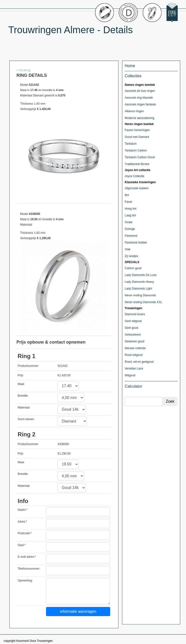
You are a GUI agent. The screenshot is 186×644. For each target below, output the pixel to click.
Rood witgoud (134, 355)
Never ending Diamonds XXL (143, 302)
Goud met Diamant (137, 137)
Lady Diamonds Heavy (139, 282)
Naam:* (23, 510)
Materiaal (24, 408)
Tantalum (131, 144)
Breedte (23, 396)
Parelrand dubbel (136, 243)
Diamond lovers (135, 314)
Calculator (133, 386)
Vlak (128, 249)
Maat (21, 384)
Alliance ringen (134, 111)
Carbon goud (133, 268)
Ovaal (128, 222)
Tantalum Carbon (136, 150)
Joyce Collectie (135, 176)
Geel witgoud (133, 321)
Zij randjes (131, 256)
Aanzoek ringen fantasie (140, 104)
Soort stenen (26, 419)
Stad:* (22, 545)
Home (130, 66)
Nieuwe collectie (135, 348)
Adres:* (22, 522)
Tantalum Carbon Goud (140, 157)
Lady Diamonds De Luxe (141, 275)
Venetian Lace (134, 369)
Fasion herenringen (137, 130)
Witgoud (130, 375)
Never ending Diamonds (140, 295)
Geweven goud (135, 341)
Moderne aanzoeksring (139, 118)
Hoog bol (131, 209)
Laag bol (130, 215)
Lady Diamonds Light (138, 289)
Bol (127, 195)
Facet (128, 202)
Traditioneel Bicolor (137, 164)
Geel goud (131, 328)
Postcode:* (25, 533)
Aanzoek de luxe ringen (140, 91)
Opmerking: (25, 581)
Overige (130, 229)
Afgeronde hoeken (137, 188)
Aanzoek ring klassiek (139, 98)
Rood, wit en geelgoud (139, 362)
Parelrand (131, 236)
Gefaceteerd (133, 335)
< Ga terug (23, 70)
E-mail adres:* (27, 557)
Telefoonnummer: (29, 569)
